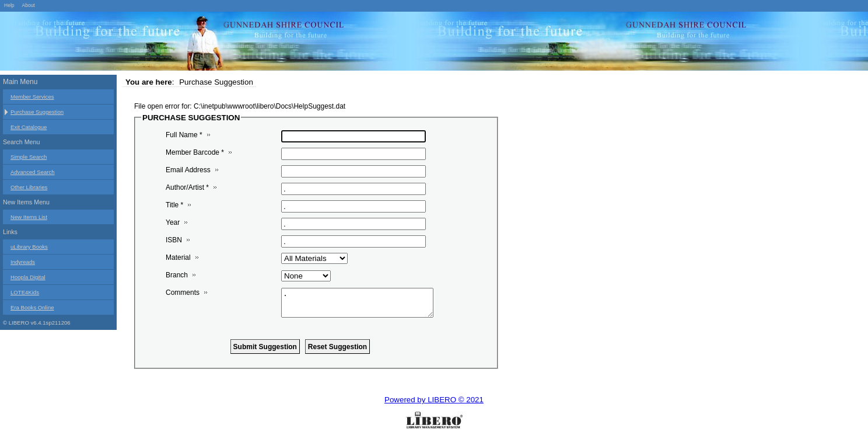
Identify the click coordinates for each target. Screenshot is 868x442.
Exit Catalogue (29, 127)
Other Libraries (29, 187)
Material (178, 257)
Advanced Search (33, 172)
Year (173, 222)
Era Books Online (32, 307)
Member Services (32, 97)
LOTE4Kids (25, 292)
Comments (183, 293)
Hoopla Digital (28, 277)
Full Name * (184, 135)
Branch (177, 275)
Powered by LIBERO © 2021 (434, 400)
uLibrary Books (29, 247)
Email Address (188, 170)
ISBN (174, 240)
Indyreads (23, 262)
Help (9, 5)
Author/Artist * (187, 187)
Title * (174, 205)
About (28, 5)
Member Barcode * (195, 152)
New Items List (29, 217)
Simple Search (29, 157)
